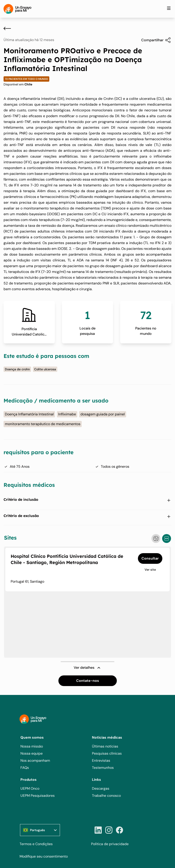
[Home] (17, 9)
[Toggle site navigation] (169, 8)
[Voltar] (7, 28)
